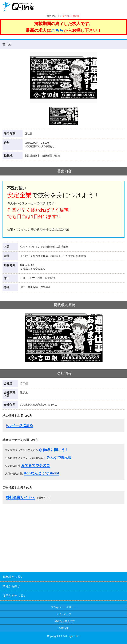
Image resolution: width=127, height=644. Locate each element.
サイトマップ (64, 614)
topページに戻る (20, 425)
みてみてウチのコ (36, 465)
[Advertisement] (64, 537)
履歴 (119, 6)
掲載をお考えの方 (65, 621)
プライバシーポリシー (64, 607)
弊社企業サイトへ (20, 497)
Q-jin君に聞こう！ (54, 450)
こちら (57, 30)
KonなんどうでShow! (41, 473)
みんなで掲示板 (59, 458)
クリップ (106, 6)
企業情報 (64, 628)
